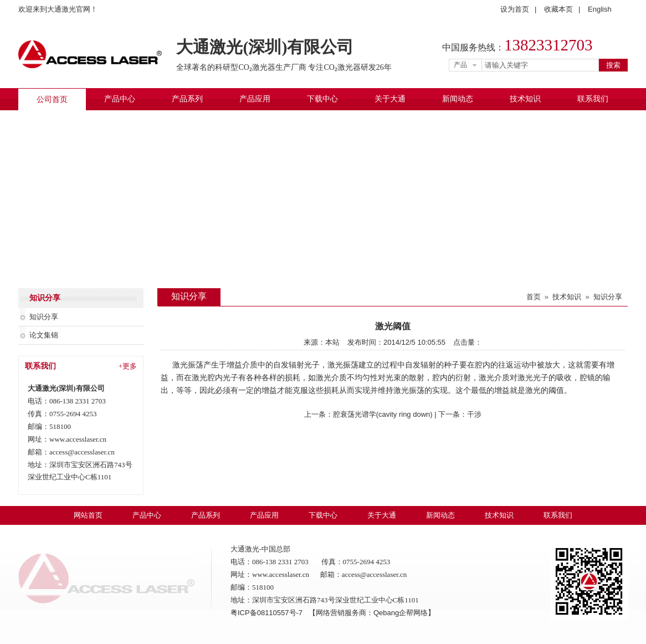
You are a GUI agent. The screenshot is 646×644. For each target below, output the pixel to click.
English (600, 9)
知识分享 (44, 317)
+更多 (128, 366)
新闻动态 (458, 99)
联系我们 (593, 99)
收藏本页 (558, 9)
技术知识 (525, 99)
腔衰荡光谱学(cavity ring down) (383, 414)
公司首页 (52, 99)
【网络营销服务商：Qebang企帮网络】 (372, 613)
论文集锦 (44, 335)
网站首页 (88, 515)
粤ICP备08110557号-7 (268, 613)
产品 (460, 65)
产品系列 (187, 99)
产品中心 (120, 99)
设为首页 (515, 9)
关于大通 (390, 99)
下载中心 (322, 99)
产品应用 (255, 99)
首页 (534, 297)
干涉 (474, 414)
